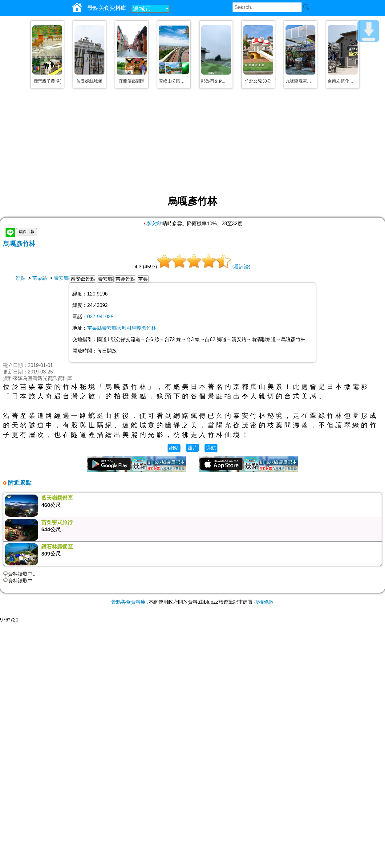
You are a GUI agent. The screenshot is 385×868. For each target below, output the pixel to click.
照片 (192, 448)
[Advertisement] (192, 142)
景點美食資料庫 (128, 602)
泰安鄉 (152, 224)
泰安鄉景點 (83, 279)
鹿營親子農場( (47, 81)
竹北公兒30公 (258, 81)
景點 (20, 278)
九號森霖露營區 (300, 81)
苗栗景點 (125, 279)
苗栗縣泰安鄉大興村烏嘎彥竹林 (122, 328)
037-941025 (100, 317)
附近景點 (19, 483)
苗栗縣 (40, 278)
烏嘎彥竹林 (19, 244)
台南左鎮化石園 (343, 81)
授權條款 (264, 602)
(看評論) (241, 267)
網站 (174, 448)
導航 (211, 448)
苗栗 (143, 279)
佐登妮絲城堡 (89, 81)
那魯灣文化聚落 (216, 81)
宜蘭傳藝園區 (132, 81)
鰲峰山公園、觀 (174, 81)
